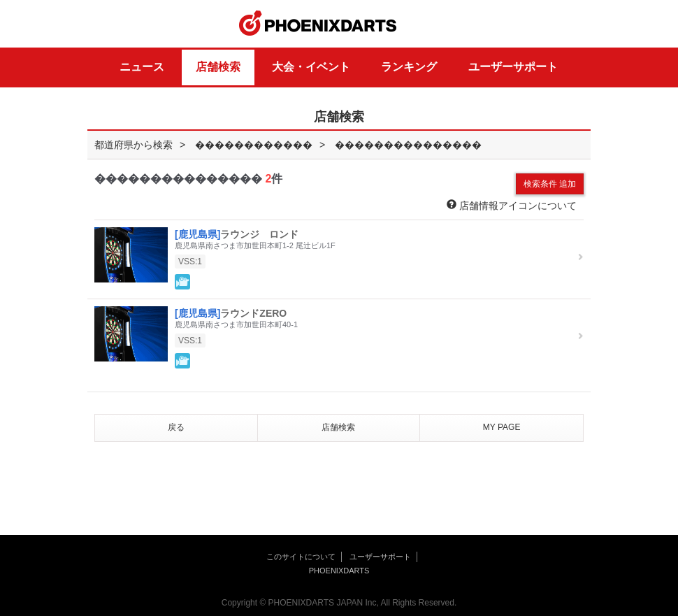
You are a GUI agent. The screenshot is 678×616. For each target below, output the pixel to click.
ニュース (142, 67)
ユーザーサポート (513, 67)
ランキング (409, 67)
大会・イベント (311, 67)
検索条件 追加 (550, 184)
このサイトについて (301, 557)
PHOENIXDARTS (318, 24)
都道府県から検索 (134, 145)
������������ (254, 145)
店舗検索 (218, 67)
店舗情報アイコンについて (512, 205)
